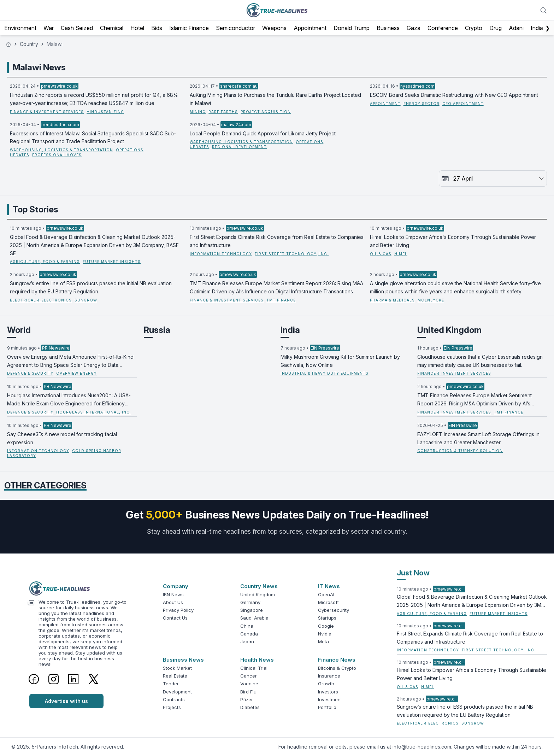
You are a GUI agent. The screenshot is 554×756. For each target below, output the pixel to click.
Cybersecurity (334, 610)
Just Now (413, 573)
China (247, 626)
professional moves (57, 155)
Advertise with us (66, 701)
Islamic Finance (189, 28)
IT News (329, 586)
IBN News (173, 594)
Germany (250, 602)
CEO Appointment (463, 104)
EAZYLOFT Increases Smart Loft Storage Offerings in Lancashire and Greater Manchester (478, 438)
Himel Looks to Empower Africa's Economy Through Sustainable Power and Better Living (453, 241)
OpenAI (326, 594)
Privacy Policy (178, 610)
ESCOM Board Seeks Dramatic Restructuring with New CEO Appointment (454, 95)
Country (29, 44)
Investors (328, 692)
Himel (401, 254)
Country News (259, 586)
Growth (326, 684)
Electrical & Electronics (41, 300)
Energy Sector (422, 104)
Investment (330, 699)
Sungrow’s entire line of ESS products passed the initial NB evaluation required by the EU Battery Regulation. (91, 287)
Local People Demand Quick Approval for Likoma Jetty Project (263, 133)
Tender (171, 684)
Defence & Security (30, 373)
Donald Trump (352, 28)
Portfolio (327, 707)
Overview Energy (76, 373)
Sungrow (86, 300)
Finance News (337, 660)
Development (177, 692)
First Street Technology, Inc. (292, 254)
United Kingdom (449, 330)
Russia (157, 330)
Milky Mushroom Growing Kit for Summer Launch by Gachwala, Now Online (340, 361)
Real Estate (175, 676)
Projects (172, 707)
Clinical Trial (254, 668)
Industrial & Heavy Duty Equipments (325, 373)
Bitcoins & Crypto (337, 668)
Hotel (137, 28)
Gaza (414, 28)
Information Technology (221, 254)
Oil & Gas (381, 254)
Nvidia (325, 634)
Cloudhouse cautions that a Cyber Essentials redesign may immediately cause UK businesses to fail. (480, 361)
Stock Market (177, 668)
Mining (198, 112)
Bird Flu (248, 692)
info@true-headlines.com (422, 747)
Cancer (249, 676)
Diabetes (250, 707)
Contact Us (175, 618)
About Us (173, 602)
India (537, 28)
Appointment (310, 28)
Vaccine (249, 684)
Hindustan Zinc (105, 112)
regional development (239, 147)
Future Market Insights (112, 262)
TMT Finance (281, 300)
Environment (20, 28)
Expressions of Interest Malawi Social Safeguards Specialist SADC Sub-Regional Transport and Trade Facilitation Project (93, 137)
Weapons (274, 28)
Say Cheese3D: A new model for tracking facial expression (62, 438)
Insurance (329, 676)
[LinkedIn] (73, 679)
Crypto (474, 28)
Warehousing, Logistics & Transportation (61, 150)
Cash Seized (77, 28)
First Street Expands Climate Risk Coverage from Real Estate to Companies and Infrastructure (277, 241)
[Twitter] (93, 679)
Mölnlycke (431, 300)
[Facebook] (34, 679)
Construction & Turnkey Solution (460, 451)
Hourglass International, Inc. (94, 412)
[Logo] (82, 588)
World (19, 330)
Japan (247, 641)
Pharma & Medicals (392, 300)
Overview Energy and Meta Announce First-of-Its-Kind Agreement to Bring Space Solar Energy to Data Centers (70, 362)
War (49, 28)
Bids (157, 28)
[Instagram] (54, 679)
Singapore (252, 610)
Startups (327, 618)
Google (326, 626)
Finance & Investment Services (47, 112)
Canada (249, 634)
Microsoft (328, 602)
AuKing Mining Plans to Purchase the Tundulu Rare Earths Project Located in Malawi (275, 99)
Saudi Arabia (254, 618)
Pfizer (247, 699)
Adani (516, 28)
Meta (323, 641)
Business (388, 28)
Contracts (174, 699)
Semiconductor (235, 28)
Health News (257, 660)
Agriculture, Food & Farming (45, 262)
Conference (443, 28)
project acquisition (266, 112)
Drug (496, 28)
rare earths (223, 112)
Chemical (112, 28)
